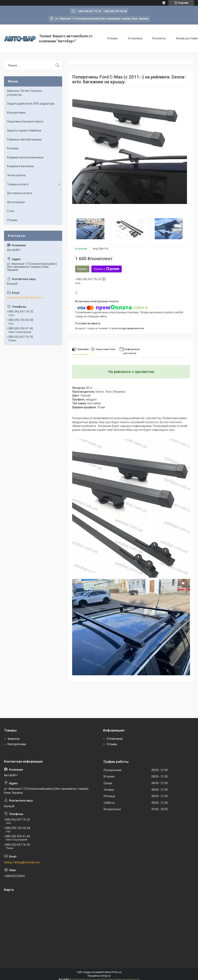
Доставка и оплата (20, 193)
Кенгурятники (16, 113)
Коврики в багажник (20, 166)
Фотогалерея (16, 202)
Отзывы (112, 38)
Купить (82, 269)
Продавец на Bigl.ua (99, 976)
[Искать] (57, 65)
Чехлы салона (16, 175)
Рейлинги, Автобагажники (24, 140)
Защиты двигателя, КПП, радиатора (31, 104)
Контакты (159, 38)
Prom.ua (117, 972)
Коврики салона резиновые (25, 157)
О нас (11, 211)
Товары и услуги (18, 184)
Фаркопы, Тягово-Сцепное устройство (25, 93)
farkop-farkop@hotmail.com (25, 297)
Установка (135, 38)
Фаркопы (14, 739)
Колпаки (13, 148)
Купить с (107, 269)
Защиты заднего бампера (24, 130)
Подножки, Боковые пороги (25, 121)
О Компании (115, 739)
